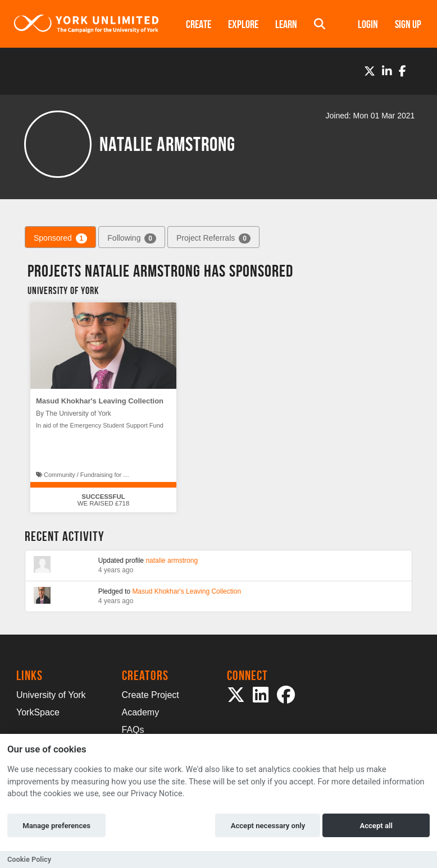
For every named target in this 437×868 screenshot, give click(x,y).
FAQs (133, 730)
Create (199, 24)
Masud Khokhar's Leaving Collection (100, 401)
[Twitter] (370, 71)
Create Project (151, 695)
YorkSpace (38, 712)
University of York (51, 695)
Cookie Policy (29, 859)
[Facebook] (402, 71)
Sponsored (60, 238)
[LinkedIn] (387, 71)
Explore (243, 24)
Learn (286, 24)
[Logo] (87, 24)
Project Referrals (213, 238)
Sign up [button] (408, 24)
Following (132, 238)
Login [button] (368, 24)
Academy (141, 712)
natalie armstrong (172, 561)
